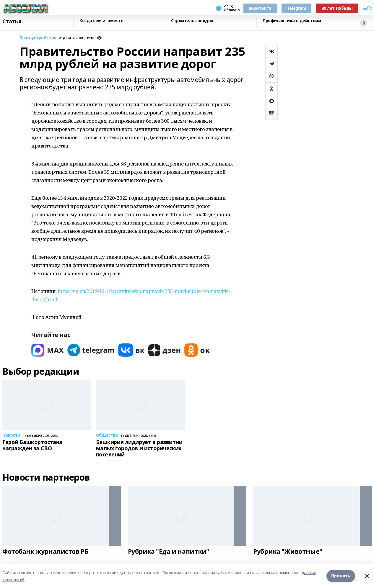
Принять (341, 576)
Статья (12, 22)
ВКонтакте (260, 8)
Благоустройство (38, 38)
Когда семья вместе (101, 21)
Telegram (297, 8)
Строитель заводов (192, 21)
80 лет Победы (337, 8)
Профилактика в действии (292, 21)
